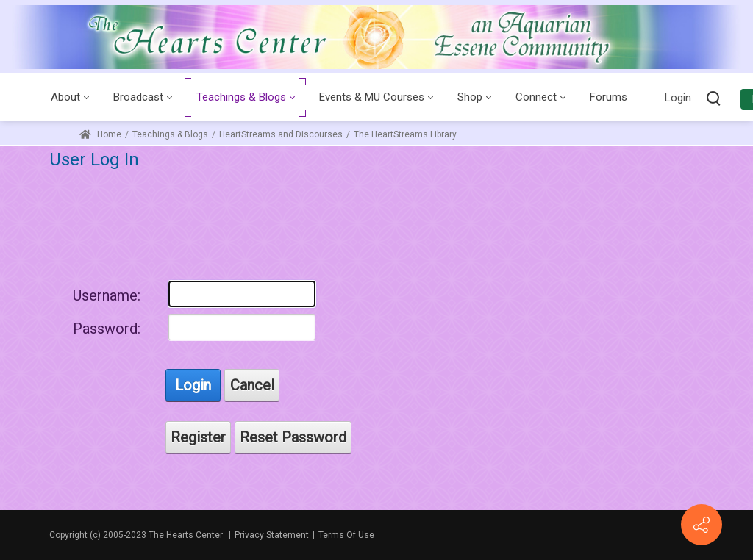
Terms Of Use (346, 535)
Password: (107, 329)
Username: (107, 295)
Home (100, 134)
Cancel (252, 385)
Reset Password (293, 437)
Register (198, 437)
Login (678, 98)
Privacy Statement (272, 535)
